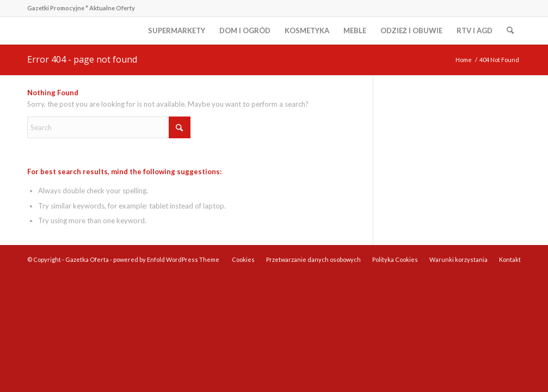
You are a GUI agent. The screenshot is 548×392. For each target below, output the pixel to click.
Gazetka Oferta (87, 259)
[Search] (510, 30)
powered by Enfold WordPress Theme (166, 259)
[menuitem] (177, 30)
